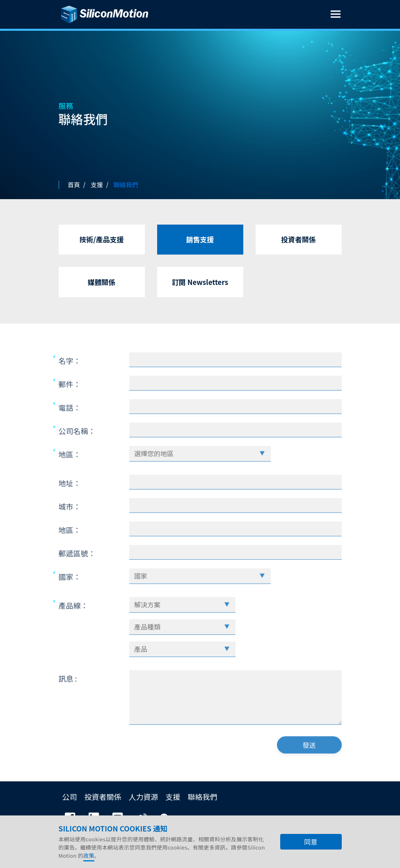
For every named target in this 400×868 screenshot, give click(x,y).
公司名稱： (77, 450)
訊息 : (68, 698)
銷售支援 (200, 239)
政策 (89, 856)
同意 (311, 842)
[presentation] (197, 767)
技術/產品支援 (102, 239)
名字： (70, 380)
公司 (70, 797)
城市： (70, 526)
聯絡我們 (203, 797)
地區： (70, 473)
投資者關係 (298, 239)
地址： (70, 502)
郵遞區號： (77, 572)
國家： (70, 596)
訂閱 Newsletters (200, 282)
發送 (309, 764)
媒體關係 (102, 282)
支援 (173, 797)
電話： (70, 427)
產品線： (73, 625)
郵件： (70, 403)
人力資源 (144, 797)
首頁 (74, 185)
